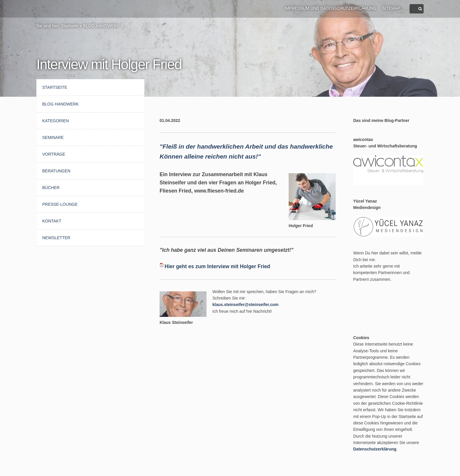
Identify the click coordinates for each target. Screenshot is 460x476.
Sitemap (391, 8)
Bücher (51, 188)
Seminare (53, 137)
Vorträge (54, 154)
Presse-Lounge (60, 204)
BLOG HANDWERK (102, 26)
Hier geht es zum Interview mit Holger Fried (217, 266)
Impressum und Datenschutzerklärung (330, 8)
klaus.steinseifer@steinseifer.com (245, 305)
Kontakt (52, 221)
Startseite (70, 26)
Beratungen (56, 171)
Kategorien (56, 121)
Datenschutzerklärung (375, 449)
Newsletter (56, 238)
